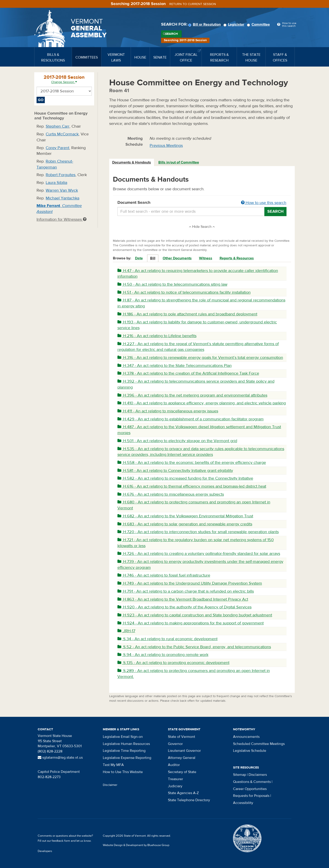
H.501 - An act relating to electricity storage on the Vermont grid (177, 441)
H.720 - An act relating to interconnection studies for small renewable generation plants (198, 532)
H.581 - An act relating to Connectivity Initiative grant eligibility (175, 471)
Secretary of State (182, 772)
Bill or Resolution (205, 24)
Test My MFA (113, 765)
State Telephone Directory (189, 800)
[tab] (132, 163)
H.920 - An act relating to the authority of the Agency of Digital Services (184, 607)
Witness (206, 258)
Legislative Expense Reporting (127, 758)
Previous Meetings (166, 146)
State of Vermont (182, 737)
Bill (153, 258)
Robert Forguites (61, 175)
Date (139, 258)
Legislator (235, 24)
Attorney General (182, 758)
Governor (175, 744)
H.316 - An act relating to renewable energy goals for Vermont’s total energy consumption (200, 358)
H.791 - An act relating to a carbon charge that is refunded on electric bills (186, 591)
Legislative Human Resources (126, 744)
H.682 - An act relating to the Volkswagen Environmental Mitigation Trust (185, 516)
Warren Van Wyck (62, 190)
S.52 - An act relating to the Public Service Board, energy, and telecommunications (194, 647)
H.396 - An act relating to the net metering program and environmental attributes (192, 395)
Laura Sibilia (56, 183)
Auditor (174, 765)
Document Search (202, 203)
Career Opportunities (250, 789)
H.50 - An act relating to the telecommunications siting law (172, 284)
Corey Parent (57, 148)
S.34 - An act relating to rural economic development (167, 639)
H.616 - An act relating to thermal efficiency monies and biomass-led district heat (192, 486)
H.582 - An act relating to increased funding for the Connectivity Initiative (185, 478)
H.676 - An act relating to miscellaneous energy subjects (171, 494)
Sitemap (240, 775)
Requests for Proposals (251, 796)
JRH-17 (126, 631)
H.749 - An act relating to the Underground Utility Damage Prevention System (190, 583)
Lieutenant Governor (184, 751)
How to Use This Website (123, 772)
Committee (259, 24)
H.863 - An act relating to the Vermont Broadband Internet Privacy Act (183, 599)
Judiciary (175, 786)
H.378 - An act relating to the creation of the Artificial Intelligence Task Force (188, 373)
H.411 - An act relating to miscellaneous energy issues (168, 411)
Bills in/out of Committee (179, 162)
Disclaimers (258, 775)
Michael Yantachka (62, 198)
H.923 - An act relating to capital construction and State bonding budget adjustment (195, 615)
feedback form (61, 841)
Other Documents (177, 258)
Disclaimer (110, 785)
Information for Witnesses (61, 219)
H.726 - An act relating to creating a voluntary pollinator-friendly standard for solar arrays (199, 554)
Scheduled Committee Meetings (259, 744)
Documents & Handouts (132, 162)
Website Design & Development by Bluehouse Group (136, 845)
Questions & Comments (252, 782)
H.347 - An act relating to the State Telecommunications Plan (175, 366)
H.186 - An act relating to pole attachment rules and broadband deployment (187, 314)
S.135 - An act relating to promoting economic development (173, 663)
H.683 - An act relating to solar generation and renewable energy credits (185, 524)
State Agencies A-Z (183, 793)
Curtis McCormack (62, 134)
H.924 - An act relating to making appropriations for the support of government (191, 623)
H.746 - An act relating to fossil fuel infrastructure (164, 575)
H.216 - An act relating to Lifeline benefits (157, 336)
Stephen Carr (58, 126)
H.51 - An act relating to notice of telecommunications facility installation (184, 292)
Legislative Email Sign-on (123, 737)
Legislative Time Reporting (124, 751)
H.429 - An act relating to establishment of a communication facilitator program (191, 419)
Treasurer (175, 779)
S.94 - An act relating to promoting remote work (163, 655)
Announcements (246, 737)
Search (171, 34)
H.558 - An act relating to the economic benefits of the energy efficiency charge (192, 463)
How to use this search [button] (264, 203)
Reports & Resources (237, 258)
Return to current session (193, 4)
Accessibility (243, 803)
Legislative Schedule (250, 751)
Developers (45, 851)
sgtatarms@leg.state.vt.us (60, 758)
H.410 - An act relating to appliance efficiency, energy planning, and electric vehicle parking (202, 403)
